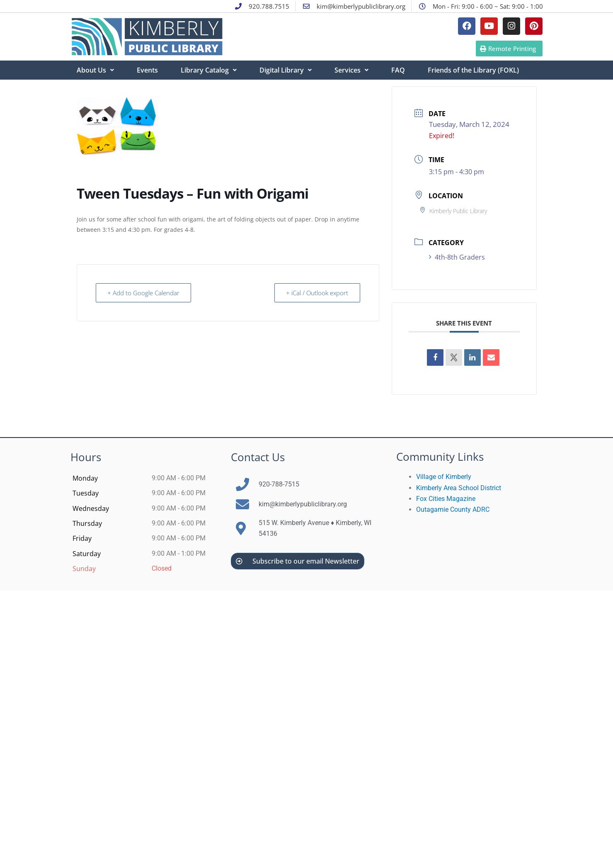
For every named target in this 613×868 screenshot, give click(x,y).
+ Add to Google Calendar (144, 293)
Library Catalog (209, 70)
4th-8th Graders (457, 257)
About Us (95, 70)
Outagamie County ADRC (453, 509)
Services (351, 70)
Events (147, 70)
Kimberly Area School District (459, 488)
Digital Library (286, 70)
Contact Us (258, 457)
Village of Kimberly (444, 477)
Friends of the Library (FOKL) (473, 70)
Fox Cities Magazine (446, 499)
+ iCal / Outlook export (317, 293)
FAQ (398, 70)
